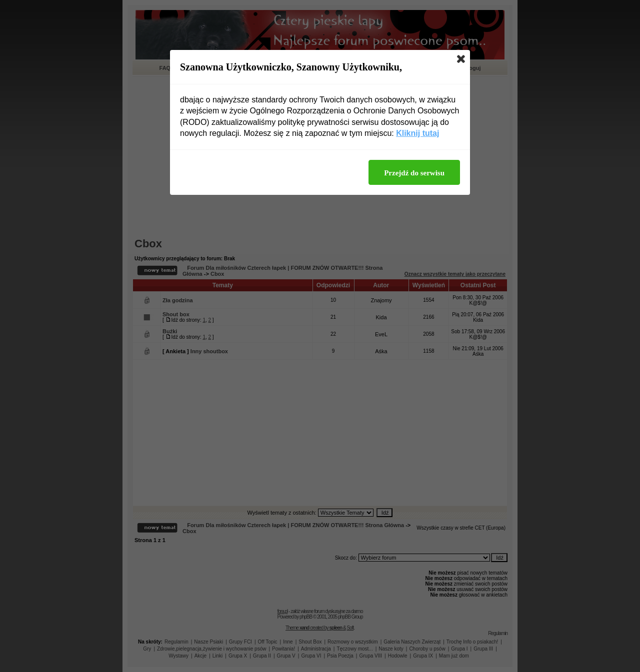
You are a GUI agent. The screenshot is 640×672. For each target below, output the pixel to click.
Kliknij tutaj (417, 133)
